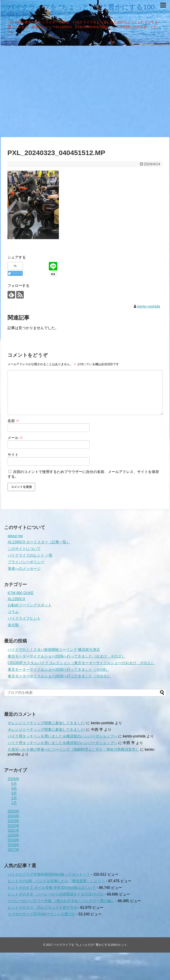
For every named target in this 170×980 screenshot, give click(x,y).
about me (15, 536)
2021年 (14, 831)
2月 (14, 798)
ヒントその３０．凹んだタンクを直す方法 (42, 907)
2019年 (14, 840)
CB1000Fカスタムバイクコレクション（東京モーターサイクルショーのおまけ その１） (81, 663)
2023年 (14, 821)
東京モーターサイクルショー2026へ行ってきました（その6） (59, 670)
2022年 (14, 826)
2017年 (14, 850)
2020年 (14, 835)
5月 (14, 784)
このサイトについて (24, 549)
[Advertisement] (43, 91)
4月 (14, 788)
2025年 (14, 811)
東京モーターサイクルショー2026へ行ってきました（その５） (59, 676)
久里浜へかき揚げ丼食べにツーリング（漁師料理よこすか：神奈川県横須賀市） (73, 749)
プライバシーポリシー (26, 562)
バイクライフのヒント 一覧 (30, 555)
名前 (13, 421)
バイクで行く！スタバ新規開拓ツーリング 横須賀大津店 (54, 650)
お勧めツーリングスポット (30, 605)
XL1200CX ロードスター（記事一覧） (39, 542)
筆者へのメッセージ (24, 569)
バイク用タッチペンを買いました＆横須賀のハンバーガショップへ (63, 736)
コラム (13, 612)
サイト (13, 455)
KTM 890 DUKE (21, 593)
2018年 (14, 845)
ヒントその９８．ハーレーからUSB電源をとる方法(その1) (56, 894)
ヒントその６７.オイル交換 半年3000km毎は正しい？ (52, 888)
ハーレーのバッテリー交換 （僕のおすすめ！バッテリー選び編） (61, 901)
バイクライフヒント (24, 618)
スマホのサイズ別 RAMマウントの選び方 (42, 914)
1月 (14, 803)
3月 (14, 793)
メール (15, 438)
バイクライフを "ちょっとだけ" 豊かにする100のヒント (81, 10)
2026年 (14, 779)
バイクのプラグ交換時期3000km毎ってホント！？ (49, 874)
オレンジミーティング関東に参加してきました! (47, 723)
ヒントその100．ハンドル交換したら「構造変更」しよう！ (56, 881)
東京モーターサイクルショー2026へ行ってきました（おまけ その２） (67, 656)
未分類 (13, 625)
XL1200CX (17, 599)
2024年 (14, 816)
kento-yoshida (149, 306)
